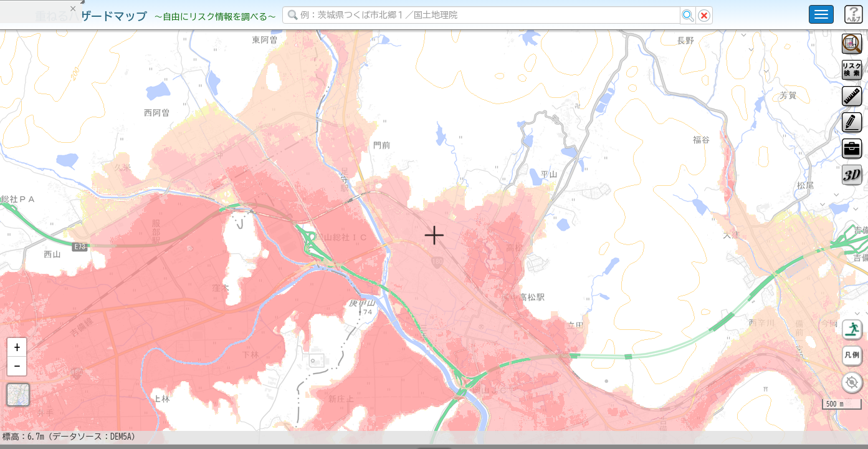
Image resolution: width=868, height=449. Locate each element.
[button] (17, 380)
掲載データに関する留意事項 (68, 212)
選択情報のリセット (131, 246)
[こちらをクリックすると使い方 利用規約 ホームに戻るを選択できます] (821, 14)
